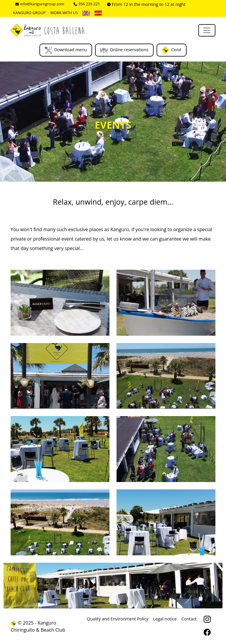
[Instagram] (207, 620)
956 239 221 (87, 4)
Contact (189, 619)
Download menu (66, 50)
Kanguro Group (29, 13)
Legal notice (165, 619)
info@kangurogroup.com (40, 4)
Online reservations (124, 50)
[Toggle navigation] (207, 30)
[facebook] (207, 633)
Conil (172, 50)
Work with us (64, 13)
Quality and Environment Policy (118, 619)
